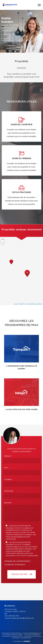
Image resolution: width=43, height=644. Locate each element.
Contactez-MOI (22, 574)
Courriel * (8, 480)
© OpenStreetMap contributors (34, 304)
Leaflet (16, 304)
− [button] (3, 243)
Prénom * (8, 456)
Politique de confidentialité (17, 561)
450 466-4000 (8, 38)
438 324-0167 (8, 36)
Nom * (6, 468)
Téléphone (9, 491)
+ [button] (3, 240)
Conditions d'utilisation (15, 565)
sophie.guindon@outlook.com (12, 40)
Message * (8, 503)
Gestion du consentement (22, 638)
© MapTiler (22, 304)
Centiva (26, 641)
